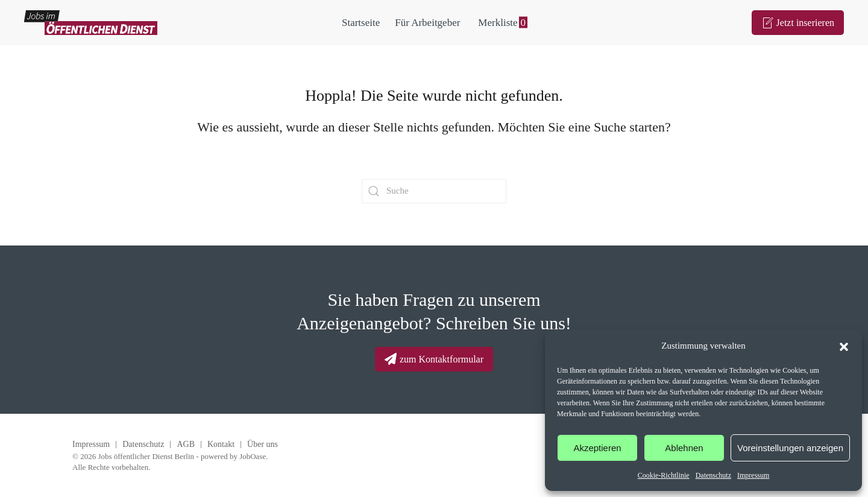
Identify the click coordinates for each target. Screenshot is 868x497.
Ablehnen (684, 448)
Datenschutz (713, 475)
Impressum (753, 475)
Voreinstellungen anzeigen (790, 448)
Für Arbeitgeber (427, 23)
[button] (844, 346)
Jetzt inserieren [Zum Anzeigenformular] (798, 23)
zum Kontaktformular (434, 359)
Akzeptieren (597, 448)
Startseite (361, 23)
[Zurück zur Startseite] (91, 23)
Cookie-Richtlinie (664, 475)
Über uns (263, 444)
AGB (186, 444)
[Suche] (434, 191)
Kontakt (221, 444)
